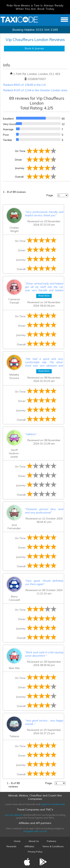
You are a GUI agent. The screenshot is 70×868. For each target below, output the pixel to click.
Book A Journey (34, 48)
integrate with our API (35, 831)
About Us (34, 841)
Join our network (14, 815)
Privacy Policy (35, 852)
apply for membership (53, 804)
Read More (44, 296)
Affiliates (29, 846)
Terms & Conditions (53, 846)
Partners (52, 841)
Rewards (11, 846)
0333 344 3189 (47, 30)
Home (17, 841)
